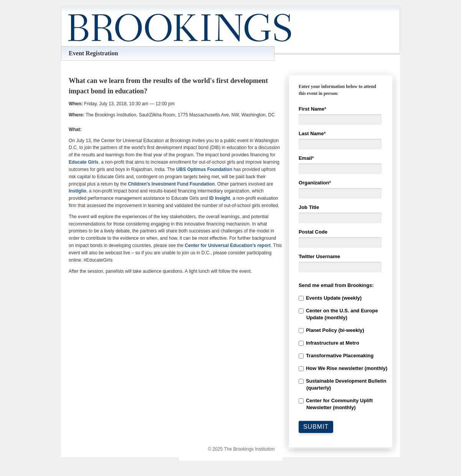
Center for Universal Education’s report (228, 245)
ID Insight (220, 198)
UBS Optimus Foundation (204, 169)
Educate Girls (83, 162)
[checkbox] (341, 353)
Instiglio (78, 191)
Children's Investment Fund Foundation (171, 184)
